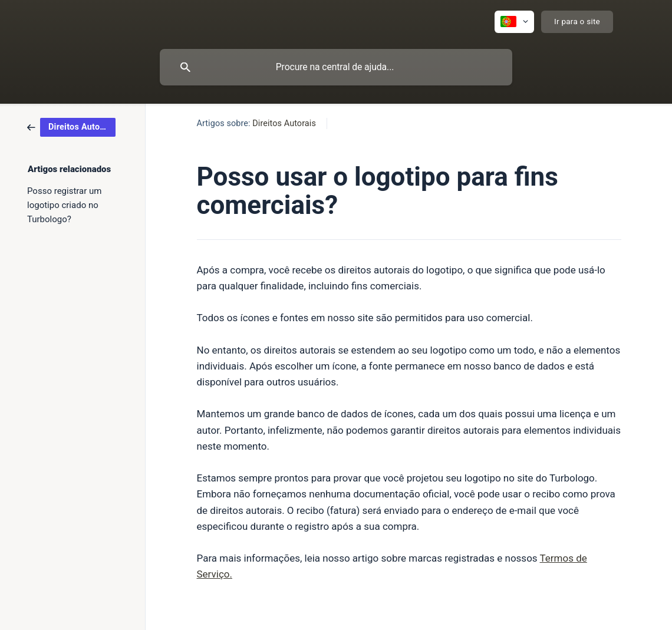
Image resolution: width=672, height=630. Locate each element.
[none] (514, 22)
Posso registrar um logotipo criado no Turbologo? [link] (64, 205)
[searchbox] (336, 67)
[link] (71, 127)
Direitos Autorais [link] (284, 123)
